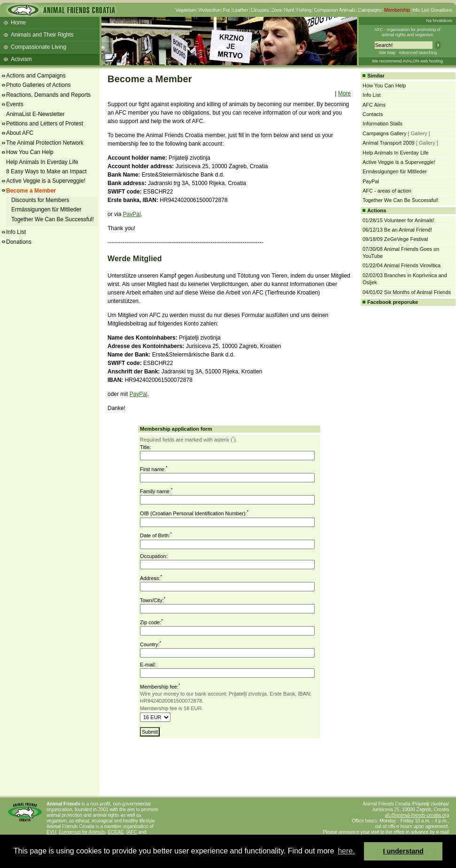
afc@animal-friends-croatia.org (417, 815)
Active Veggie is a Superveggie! (46, 181)
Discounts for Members (40, 200)
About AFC (20, 133)
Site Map (387, 53)
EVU (51, 832)
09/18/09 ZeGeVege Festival (395, 239)
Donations (442, 10)
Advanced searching (418, 53)
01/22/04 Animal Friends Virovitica (402, 265)
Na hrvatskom (439, 21)
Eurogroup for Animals (82, 832)
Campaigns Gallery (385, 133)
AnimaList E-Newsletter (35, 114)
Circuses (260, 10)
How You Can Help (30, 152)
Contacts (373, 114)
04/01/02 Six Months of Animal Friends (407, 292)
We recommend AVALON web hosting (407, 61)
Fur (227, 10)
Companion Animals (335, 10)
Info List (421, 10)
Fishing (304, 10)
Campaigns (370, 10)
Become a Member (31, 191)
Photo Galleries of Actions (38, 85)
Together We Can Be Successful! (53, 219)
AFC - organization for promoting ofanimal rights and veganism (407, 32)
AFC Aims (374, 105)
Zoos (277, 10)
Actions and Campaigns (36, 76)
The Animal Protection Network (45, 143)
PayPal (132, 214)
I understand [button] (403, 851)
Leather (240, 10)
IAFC (132, 832)
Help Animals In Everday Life (42, 162)
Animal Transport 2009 (389, 143)
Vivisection (209, 10)
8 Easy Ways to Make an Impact (46, 171)
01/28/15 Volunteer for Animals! (398, 220)
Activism (21, 59)
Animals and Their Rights (42, 35)
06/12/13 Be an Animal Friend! (397, 230)
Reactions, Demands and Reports (48, 95)
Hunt (289, 10)
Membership (397, 10)
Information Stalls (383, 124)
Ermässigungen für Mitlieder (46, 209)
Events (15, 104)
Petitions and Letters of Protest (45, 124)
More (344, 93)
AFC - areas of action (387, 191)
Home (18, 23)
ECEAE (116, 832)
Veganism (185, 10)
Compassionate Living (39, 47)
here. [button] (346, 851)
